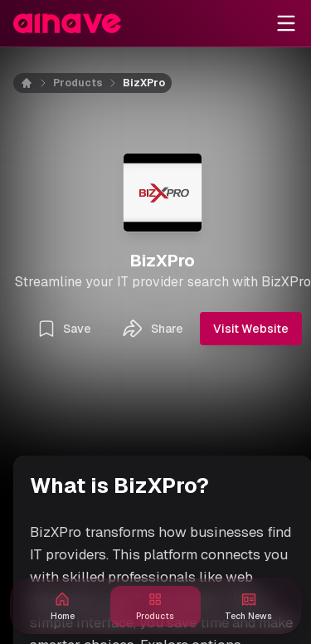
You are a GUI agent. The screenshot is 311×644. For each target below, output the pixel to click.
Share (152, 329)
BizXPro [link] (144, 83)
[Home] (36, 83)
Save (64, 329)
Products (78, 83)
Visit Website (251, 329)
